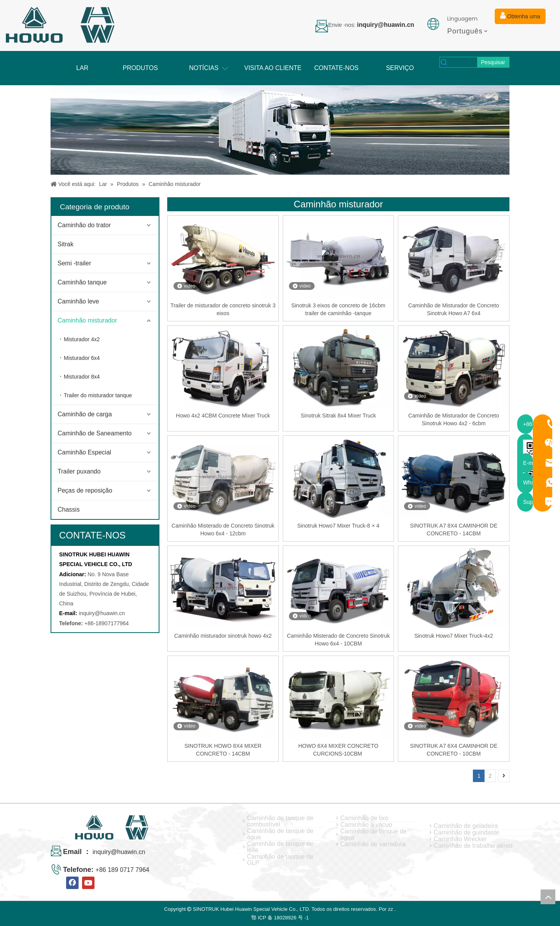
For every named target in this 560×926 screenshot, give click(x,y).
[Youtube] (88, 883)
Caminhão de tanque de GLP (280, 860)
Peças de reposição (85, 490)
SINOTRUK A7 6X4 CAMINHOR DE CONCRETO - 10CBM (454, 750)
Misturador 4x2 (82, 339)
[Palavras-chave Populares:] (493, 62)
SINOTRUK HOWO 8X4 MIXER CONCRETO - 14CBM (223, 750)
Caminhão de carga (85, 414)
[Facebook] (72, 883)
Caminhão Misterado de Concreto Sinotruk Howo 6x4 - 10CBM (339, 640)
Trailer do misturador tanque (98, 395)
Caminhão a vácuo (366, 825)
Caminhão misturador (87, 320)
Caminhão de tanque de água (280, 834)
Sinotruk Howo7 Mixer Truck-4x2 (453, 636)
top (548, 897)
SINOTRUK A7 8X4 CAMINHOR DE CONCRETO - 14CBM (454, 530)
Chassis (69, 509)
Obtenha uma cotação (520, 18)
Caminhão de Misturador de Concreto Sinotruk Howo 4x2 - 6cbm (454, 419)
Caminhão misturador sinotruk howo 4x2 (223, 636)
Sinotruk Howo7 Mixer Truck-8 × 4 (338, 526)
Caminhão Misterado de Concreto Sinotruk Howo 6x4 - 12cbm (223, 530)
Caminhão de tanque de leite (280, 847)
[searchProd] (463, 62)
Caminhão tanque (82, 282)
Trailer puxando (79, 471)
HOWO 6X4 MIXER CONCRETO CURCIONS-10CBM (338, 750)
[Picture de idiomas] (433, 24)
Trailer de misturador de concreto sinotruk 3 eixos (223, 309)
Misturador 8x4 (82, 377)
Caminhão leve (78, 301)
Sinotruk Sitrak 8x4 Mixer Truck (338, 416)
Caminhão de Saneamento (94, 433)
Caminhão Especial (84, 452)
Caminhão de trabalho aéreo (473, 846)
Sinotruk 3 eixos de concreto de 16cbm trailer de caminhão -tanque (338, 309)
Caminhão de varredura (373, 844)
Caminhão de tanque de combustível (280, 821)
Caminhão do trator (84, 225)
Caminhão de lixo (364, 818)
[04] (280, 130)
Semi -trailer (74, 263)
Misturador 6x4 (82, 358)
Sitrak (66, 244)
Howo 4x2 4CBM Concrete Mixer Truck (223, 416)
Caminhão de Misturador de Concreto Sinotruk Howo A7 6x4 (454, 309)
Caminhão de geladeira (466, 826)
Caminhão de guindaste (466, 833)
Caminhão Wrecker (460, 839)
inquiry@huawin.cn (102, 613)
